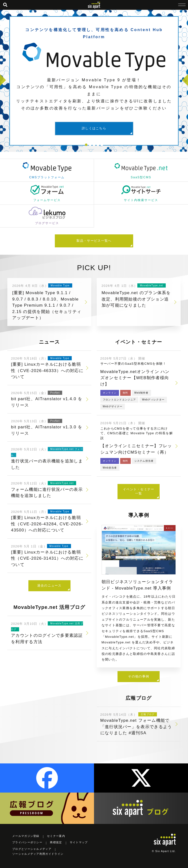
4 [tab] (98, 145)
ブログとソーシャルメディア (32, 849)
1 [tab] (86, 145)
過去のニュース (49, 585)
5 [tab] (102, 145)
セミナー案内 (56, 836)
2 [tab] (90, 145)
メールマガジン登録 (26, 836)
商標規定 (56, 842)
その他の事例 (139, 676)
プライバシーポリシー (27, 842)
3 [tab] (94, 145)
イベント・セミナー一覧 (139, 491)
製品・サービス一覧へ (94, 241)
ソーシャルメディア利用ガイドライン (38, 854)
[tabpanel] (94, 81)
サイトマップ (79, 842)
